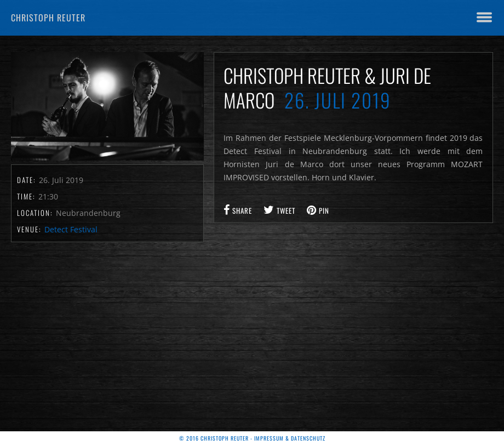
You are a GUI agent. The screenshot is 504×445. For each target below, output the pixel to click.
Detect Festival (71, 229)
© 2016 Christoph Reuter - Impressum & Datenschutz (252, 438)
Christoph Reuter (48, 18)
